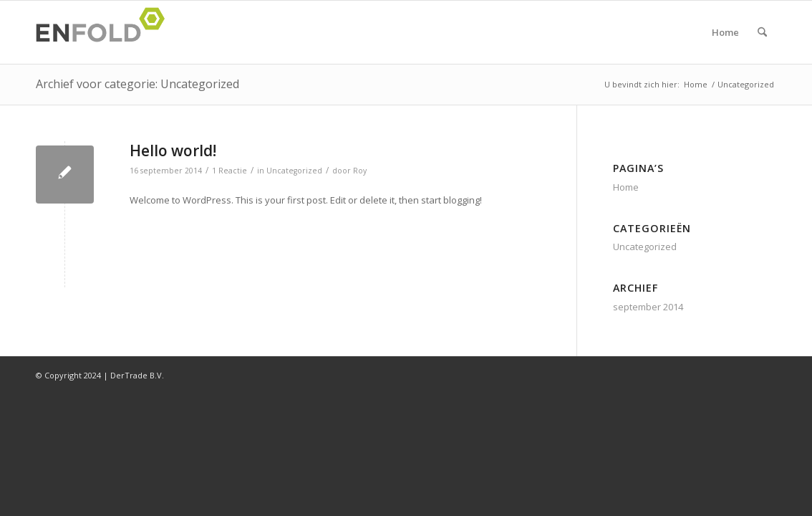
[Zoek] (762, 32)
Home (725, 32)
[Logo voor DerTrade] (105, 32)
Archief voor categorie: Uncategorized (137, 84)
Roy (360, 171)
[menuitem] (762, 32)
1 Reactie (229, 171)
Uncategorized (294, 171)
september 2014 (648, 307)
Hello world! (173, 150)
